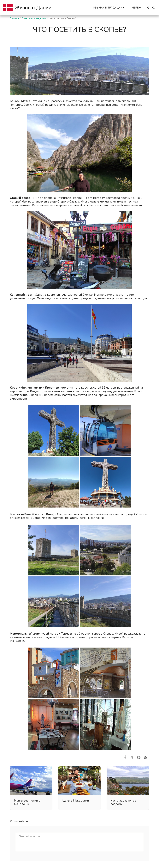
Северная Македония (34, 18)
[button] (109, 8)
